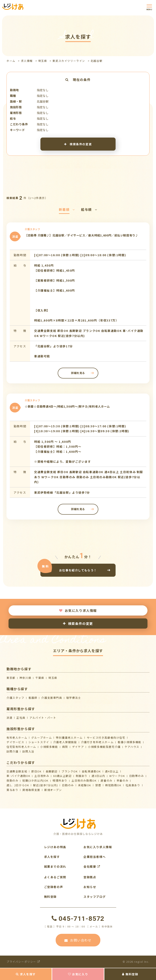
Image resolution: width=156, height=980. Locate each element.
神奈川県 (25, 678)
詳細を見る (78, 373)
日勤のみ (68, 785)
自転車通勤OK (91, 771)
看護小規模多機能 (129, 742)
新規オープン (53, 790)
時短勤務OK (113, 785)
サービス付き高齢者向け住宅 (106, 738)
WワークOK (117, 776)
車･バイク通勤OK (18, 776)
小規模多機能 (49, 747)
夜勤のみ (12, 780)
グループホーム (42, 738)
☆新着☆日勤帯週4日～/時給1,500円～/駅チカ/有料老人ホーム (67, 406)
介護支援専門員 (52, 698)
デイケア (78, 747)
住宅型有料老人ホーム (21, 747)
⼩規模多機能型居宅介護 (104, 747)
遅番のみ (106, 780)
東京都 (11, 678)
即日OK (36, 771)
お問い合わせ (78, 940)
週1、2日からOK (18, 785)
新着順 (67, 209)
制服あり (82, 776)
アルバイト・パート (43, 718)
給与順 (89, 209)
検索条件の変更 (78, 144)
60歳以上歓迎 (62, 776)
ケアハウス (132, 747)
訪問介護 (12, 751)
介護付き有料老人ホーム (97, 742)
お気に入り (78, 974)
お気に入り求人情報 (78, 610)
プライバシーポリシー (23, 962)
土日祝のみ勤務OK (84, 780)
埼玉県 (43, 61)
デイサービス (15, 742)
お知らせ (90, 887)
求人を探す (26, 974)
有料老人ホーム (17, 738)
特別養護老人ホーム (69, 738)
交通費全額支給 (17, 771)
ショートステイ (39, 742)
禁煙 (98, 785)
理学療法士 (74, 698)
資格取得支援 (31, 790)
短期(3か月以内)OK (35, 780)
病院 (65, 747)
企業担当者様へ (95, 857)
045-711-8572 (78, 919)
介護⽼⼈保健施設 (65, 742)
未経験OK (85, 785)
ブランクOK (70, 771)
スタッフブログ (95, 897)
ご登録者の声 (54, 887)
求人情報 (27, 61)
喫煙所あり (60, 780)
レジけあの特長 (55, 847)
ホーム (11, 61)
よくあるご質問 (55, 877)
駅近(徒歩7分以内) (45, 785)
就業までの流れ (55, 866)
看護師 (33, 698)
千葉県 (40, 678)
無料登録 (130, 974)
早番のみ (122, 780)
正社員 (21, 718)
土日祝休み (42, 776)
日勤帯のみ (137, 776)
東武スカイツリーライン (69, 61)
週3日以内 (98, 776)
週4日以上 (112, 771)
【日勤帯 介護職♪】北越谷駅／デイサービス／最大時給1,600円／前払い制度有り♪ (82, 235)
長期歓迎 (52, 771)
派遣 (9, 718)
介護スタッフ (15, 698)
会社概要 (92, 866)
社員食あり (133, 785)
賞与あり (12, 790)
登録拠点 (90, 877)
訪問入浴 (28, 751)
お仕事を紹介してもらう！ (78, 570)
